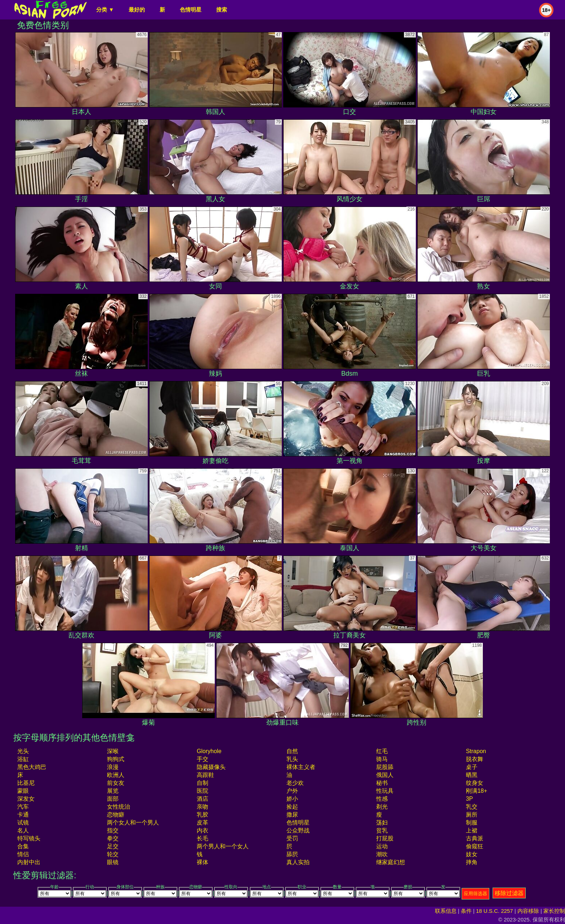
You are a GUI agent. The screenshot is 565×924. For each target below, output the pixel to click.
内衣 (203, 830)
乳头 (292, 759)
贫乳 (382, 830)
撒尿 (292, 815)
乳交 (472, 807)
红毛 (382, 751)
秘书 (382, 783)
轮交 (113, 854)
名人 (23, 830)
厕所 (472, 815)
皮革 (203, 823)
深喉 (113, 751)
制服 (472, 823)
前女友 (116, 783)
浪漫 (113, 767)
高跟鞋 (205, 775)
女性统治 (119, 807)
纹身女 (475, 783)
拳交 (113, 838)
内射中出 (29, 862)
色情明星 (191, 10)
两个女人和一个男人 (133, 823)
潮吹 (382, 854)
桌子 (472, 767)
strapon (476, 751)
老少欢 (295, 783)
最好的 (137, 10)
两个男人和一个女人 (223, 846)
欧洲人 (116, 775)
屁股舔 (385, 767)
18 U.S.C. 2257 (495, 911)
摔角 (472, 862)
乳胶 (203, 815)
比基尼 (26, 783)
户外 (292, 791)
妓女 (472, 854)
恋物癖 (116, 815)
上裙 (472, 830)
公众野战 (298, 830)
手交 (203, 759)
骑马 (382, 759)
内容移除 (528, 911)
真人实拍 (298, 862)
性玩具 (385, 791)
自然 (292, 751)
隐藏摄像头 (211, 767)
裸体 (203, 862)
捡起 (292, 807)
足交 (113, 846)
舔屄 (292, 854)
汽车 (23, 807)
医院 (203, 791)
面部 (113, 799)
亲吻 (203, 807)
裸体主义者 (301, 767)
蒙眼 (23, 791)
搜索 (222, 10)
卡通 (23, 815)
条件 (466, 911)
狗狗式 (116, 759)
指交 (113, 830)
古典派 (475, 838)
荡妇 (382, 823)
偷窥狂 (475, 846)
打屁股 (385, 838)
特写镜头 (29, 838)
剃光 (382, 807)
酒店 (203, 799)
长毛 (203, 838)
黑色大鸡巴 (32, 767)
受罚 (292, 838)
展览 (113, 791)
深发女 (26, 799)
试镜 (23, 823)
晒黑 (472, 775)
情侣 (23, 854)
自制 (203, 783)
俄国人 (385, 775)
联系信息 (446, 911)
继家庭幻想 (391, 862)
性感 (382, 799)
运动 (382, 846)
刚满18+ (477, 791)
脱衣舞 (475, 759)
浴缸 (23, 759)
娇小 (292, 799)
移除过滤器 (509, 893)
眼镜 (113, 862)
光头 (23, 751)
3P (470, 799)
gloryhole (209, 751)
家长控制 (554, 911)
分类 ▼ (105, 10)
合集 (23, 846)
